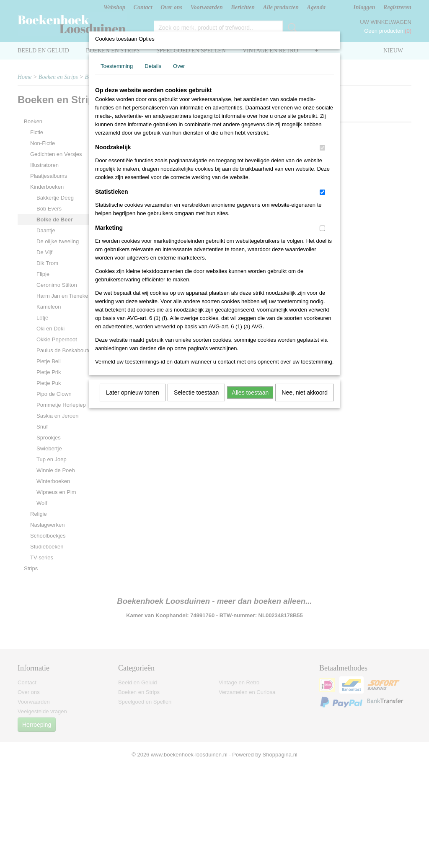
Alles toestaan (250, 392)
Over (179, 66)
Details (153, 66)
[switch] (322, 148)
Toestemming (117, 66)
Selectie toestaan (196, 392)
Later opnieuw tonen (133, 392)
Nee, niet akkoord (305, 392)
